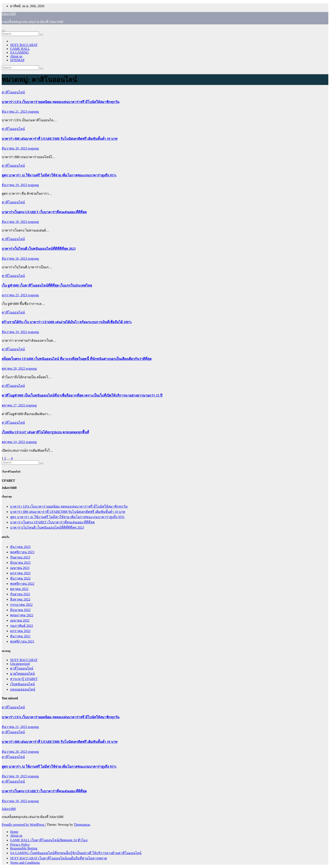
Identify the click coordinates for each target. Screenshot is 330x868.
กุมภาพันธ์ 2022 (22, 626)
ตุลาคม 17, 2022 (14, 405)
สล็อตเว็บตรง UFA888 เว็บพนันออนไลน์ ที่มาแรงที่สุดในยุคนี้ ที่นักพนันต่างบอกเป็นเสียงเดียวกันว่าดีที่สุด (77, 359)
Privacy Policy (20, 845)
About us (16, 56)
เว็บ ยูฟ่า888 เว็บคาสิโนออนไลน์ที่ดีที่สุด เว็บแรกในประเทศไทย (47, 285)
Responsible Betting (24, 848)
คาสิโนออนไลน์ (13, 92)
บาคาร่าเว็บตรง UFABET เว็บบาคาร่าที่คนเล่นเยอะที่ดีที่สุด (44, 212)
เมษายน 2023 (20, 568)
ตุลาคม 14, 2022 (14, 442)
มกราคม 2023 (20, 573)
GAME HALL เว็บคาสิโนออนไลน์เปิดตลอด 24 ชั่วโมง (49, 840)
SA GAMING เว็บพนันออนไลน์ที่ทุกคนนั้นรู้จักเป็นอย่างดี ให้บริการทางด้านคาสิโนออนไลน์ (76, 853)
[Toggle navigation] (3, 31)
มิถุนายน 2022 (20, 610)
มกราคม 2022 (20, 631)
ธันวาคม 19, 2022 (15, 332)
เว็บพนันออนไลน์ (22, 684)
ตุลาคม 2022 (19, 589)
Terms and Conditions (25, 863)
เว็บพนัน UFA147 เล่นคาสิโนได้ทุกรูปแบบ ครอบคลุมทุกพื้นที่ (45, 432)
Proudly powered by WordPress (23, 825)
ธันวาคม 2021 (20, 636)
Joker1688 (9, 14)
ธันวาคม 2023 (20, 547)
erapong (33, 112)
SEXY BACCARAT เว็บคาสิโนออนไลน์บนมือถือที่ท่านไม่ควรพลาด (59, 858)
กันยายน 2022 (20, 594)
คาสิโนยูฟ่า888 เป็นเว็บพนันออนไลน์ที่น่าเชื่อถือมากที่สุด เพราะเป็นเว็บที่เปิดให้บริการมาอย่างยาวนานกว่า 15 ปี (82, 395)
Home (14, 832)
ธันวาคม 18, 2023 (15, 222)
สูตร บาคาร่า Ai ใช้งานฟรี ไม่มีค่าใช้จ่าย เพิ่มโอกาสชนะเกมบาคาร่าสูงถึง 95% (59, 175)
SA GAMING (19, 52)
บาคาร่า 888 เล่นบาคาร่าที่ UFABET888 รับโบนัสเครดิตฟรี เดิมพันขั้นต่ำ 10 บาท (60, 139)
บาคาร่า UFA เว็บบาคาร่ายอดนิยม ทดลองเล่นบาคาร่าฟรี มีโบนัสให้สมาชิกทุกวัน (61, 102)
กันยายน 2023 (20, 557)
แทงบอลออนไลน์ (23, 689)
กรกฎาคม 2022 (21, 605)
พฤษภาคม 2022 (22, 615)
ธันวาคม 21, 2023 (15, 112)
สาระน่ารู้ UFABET (24, 679)
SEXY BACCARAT (24, 45)
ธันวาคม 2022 (20, 578)
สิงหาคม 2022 (20, 599)
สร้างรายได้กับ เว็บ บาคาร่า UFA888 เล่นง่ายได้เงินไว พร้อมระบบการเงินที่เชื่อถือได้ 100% (67, 322)
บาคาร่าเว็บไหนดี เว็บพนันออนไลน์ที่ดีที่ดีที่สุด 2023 (39, 249)
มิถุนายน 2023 (20, 563)
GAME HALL (20, 49)
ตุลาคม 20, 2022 (14, 369)
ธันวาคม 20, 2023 (15, 148)
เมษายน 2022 (20, 620)
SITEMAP (17, 60)
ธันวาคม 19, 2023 (15, 185)
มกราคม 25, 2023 (15, 295)
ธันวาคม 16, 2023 (15, 259)
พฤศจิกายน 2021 (22, 641)
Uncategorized (20, 664)
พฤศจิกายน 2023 (22, 552)
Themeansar (82, 825)
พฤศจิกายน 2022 (22, 584)
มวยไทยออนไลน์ (22, 674)
